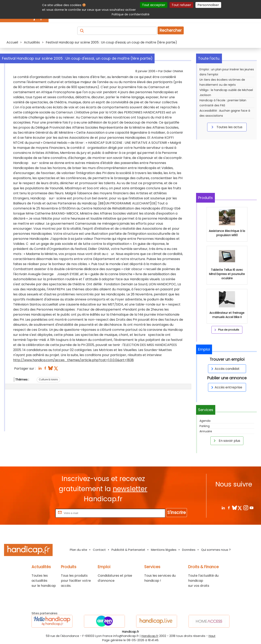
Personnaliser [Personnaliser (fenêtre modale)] (208, 5)
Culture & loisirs (48, 379)
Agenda (205, 421)
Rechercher (171, 30)
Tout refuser (181, 5)
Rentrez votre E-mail (38, 513)
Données (189, 550)
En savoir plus (226, 441)
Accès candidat (225, 369)
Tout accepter (154, 5)
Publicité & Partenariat (128, 550)
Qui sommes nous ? (216, 550)
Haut (212, 636)
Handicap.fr (150, 636)
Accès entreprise (226, 387)
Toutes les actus (226, 127)
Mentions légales (164, 550)
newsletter (130, 489)
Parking (205, 426)
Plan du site (79, 550)
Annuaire (206, 431)
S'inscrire (177, 512)
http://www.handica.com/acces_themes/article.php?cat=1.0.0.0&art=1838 (73, 360)
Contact (99, 550)
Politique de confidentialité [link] (131, 14)
